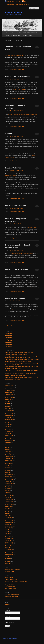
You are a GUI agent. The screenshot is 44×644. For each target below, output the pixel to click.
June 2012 (8, 558)
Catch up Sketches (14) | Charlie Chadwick (16, 377)
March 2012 (8, 564)
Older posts (9, 326)
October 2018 (9, 439)
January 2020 (9, 412)
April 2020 (8, 407)
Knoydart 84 (8, 344)
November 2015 (9, 501)
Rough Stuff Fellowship (11, 585)
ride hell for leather (32, 227)
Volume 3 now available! (15, 206)
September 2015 (9, 505)
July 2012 (8, 556)
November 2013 (9, 544)
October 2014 (9, 524)
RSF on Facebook (10, 587)
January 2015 (9, 519)
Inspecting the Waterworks (17, 269)
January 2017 (9, 476)
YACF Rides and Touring (12, 596)
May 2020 (8, 405)
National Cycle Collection (12, 583)
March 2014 (8, 537)
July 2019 (8, 423)
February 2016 (9, 496)
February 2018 (9, 453)
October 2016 (9, 482)
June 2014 (8, 531)
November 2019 (9, 416)
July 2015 (8, 508)
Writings (25, 36)
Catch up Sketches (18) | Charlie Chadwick (16, 352)
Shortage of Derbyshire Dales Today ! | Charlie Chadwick (20, 374)
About (30, 36)
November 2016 (9, 480)
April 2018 (8, 449)
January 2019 (9, 433)
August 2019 (8, 421)
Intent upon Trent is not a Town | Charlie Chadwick (18, 370)
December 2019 (9, 414)
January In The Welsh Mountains (13, 36)
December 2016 (9, 478)
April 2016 (8, 492)
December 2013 (9, 542)
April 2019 (8, 428)
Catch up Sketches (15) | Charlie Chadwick (16, 367)
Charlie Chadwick (14, 12)
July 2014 (8, 530)
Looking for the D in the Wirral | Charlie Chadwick (18, 363)
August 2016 (8, 485)
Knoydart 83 (8, 346)
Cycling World (9, 578)
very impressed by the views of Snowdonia (16, 310)
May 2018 (8, 448)
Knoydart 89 (8, 337)
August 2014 (8, 528)
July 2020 (8, 401)
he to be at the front (19, 90)
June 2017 (8, 467)
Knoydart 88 (8, 339)
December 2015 (9, 499)
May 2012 (8, 560)
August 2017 (8, 464)
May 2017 (8, 469)
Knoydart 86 (8, 343)
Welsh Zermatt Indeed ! (15, 298)
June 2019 (8, 425)
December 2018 (9, 435)
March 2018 (8, 451)
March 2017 (8, 473)
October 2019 (9, 417)
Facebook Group (10, 572)
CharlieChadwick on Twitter (12, 570)
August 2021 (8, 392)
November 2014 (9, 523)
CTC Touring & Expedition (12, 595)
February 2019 (9, 432)
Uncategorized (13, 70)
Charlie (12, 32)
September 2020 (9, 398)
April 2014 (8, 535)
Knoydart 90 (8, 335)
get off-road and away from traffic (25, 288)
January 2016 (9, 498)
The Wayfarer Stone (10, 588)
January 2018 (9, 455)
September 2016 (9, 483)
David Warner (20, 52)
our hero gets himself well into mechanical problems (20, 254)
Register (7, 604)
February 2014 (9, 539)
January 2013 (9, 551)
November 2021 (9, 387)
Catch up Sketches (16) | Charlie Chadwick (16, 359)
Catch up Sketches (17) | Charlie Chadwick (16, 356)
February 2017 (9, 474)
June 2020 (8, 403)
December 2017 (9, 457)
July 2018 (8, 444)
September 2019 (9, 419)
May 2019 (8, 426)
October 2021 (9, 389)
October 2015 (9, 503)
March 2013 (8, 548)
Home (7, 32)
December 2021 (9, 385)
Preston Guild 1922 (13, 168)
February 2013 (9, 549)
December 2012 (9, 553)
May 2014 (8, 533)
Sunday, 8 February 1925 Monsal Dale (15, 376)
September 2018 (9, 441)
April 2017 (8, 471)
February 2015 (9, 517)
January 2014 (9, 540)
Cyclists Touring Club (11, 579)
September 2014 (9, 526)
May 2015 (8, 512)
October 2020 (9, 396)
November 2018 (9, 437)
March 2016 (8, 494)
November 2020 (9, 394)
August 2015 (8, 507)
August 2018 (8, 442)
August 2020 (8, 400)
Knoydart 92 (8, 334)
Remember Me (10, 622)
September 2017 (9, 462)
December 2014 (9, 521)
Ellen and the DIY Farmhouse (18, 76)
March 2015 (8, 515)
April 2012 (8, 562)
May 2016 (8, 490)
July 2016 (8, 487)
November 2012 (9, 555)
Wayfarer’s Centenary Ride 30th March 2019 (27, 32)
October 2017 (9, 460)
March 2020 (8, 408)
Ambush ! (9, 134)
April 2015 (8, 514)
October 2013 (9, 546)
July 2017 (8, 466)
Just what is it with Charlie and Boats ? (15, 55)
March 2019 (8, 430)
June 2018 (8, 446)
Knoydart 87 (8, 341)
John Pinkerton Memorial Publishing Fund (16, 581)
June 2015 (8, 510)
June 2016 (8, 489)
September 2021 (9, 391)
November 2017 (9, 458)
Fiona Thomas (20, 208)
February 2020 (9, 410)
